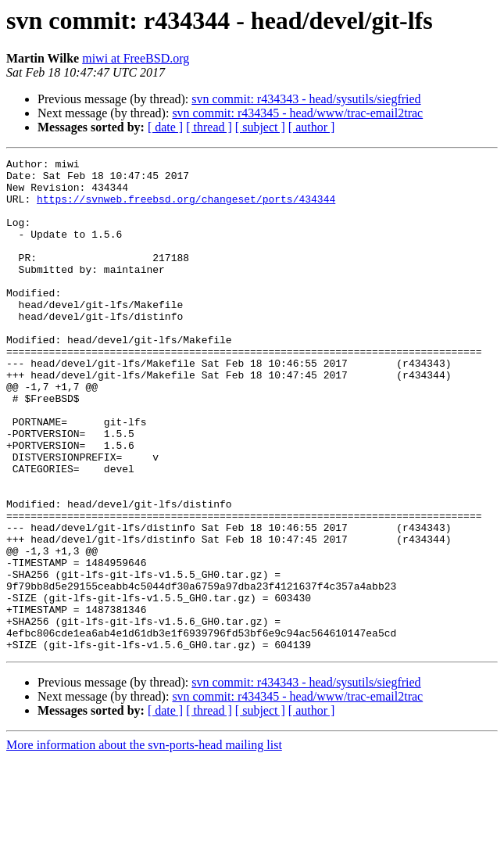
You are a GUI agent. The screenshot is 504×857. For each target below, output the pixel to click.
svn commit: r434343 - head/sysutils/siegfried (306, 99)
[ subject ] (260, 127)
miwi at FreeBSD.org (136, 58)
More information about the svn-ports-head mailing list (144, 843)
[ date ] (165, 127)
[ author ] (312, 127)
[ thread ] (209, 127)
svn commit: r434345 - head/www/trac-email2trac (297, 113)
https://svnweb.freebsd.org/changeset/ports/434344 (186, 208)
